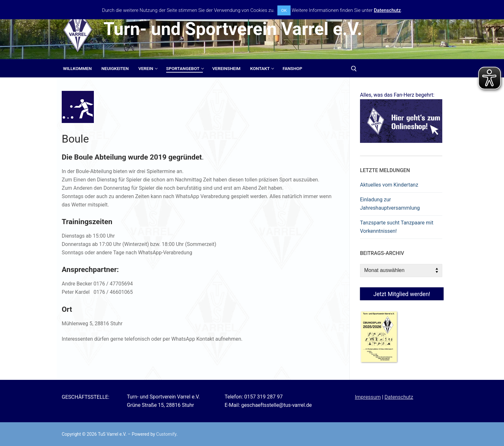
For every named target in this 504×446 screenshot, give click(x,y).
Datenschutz (399, 397)
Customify (166, 434)
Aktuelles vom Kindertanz (389, 185)
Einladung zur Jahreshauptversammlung (390, 204)
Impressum (368, 397)
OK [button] (284, 10)
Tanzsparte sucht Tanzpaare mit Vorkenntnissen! (397, 227)
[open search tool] (354, 69)
